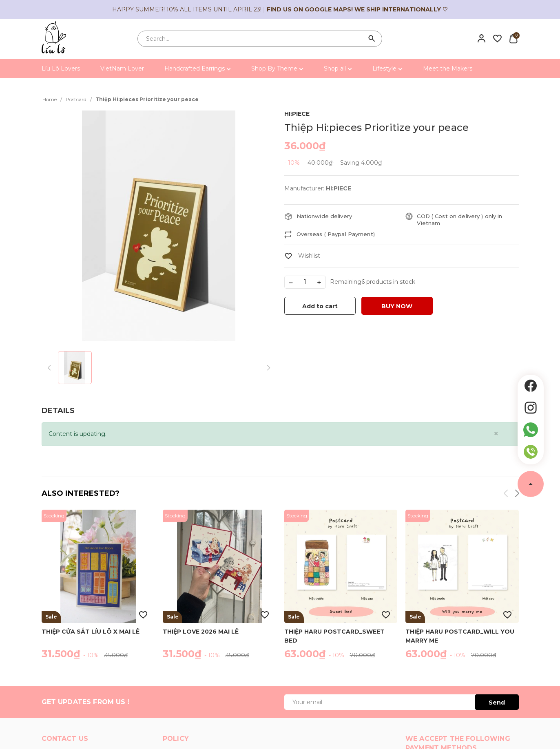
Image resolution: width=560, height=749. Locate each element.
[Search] (372, 39)
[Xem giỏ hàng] (513, 38)
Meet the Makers (448, 68)
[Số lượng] (305, 282)
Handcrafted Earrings (198, 68)
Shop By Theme (277, 68)
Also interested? (81, 493)
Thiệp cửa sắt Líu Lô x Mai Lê (91, 632)
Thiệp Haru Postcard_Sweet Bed (334, 636)
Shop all (338, 68)
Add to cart (320, 306)
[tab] (58, 411)
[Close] (496, 434)
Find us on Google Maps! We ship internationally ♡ (357, 9)
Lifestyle (387, 68)
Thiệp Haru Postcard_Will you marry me (460, 636)
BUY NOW (397, 306)
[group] (159, 226)
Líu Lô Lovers (61, 68)
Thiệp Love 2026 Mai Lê (201, 632)
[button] (516, 495)
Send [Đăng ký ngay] (497, 703)
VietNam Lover (122, 68)
